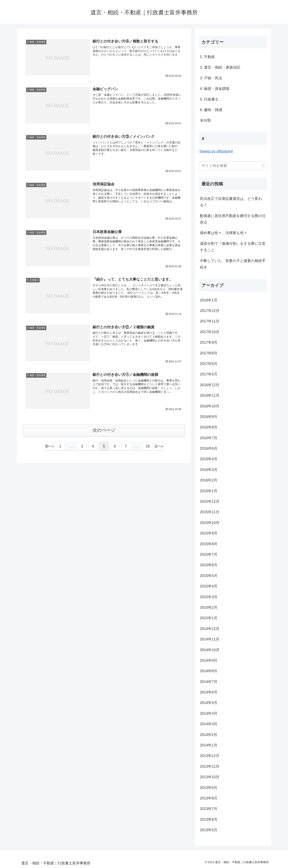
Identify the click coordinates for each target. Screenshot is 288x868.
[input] (233, 166)
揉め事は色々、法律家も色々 (224, 233)
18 (148, 446)
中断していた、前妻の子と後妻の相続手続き (233, 264)
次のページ (104, 430)
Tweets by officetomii (216, 151)
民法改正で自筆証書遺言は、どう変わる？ (231, 202)
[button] (263, 166)
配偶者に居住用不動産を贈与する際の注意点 (233, 219)
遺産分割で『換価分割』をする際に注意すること (233, 247)
